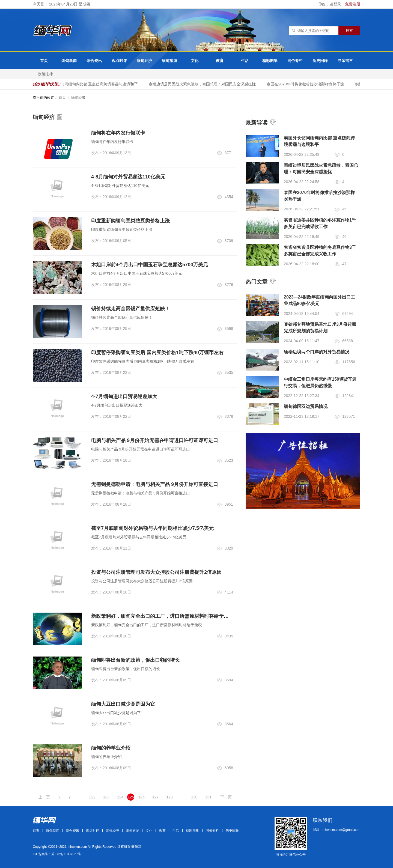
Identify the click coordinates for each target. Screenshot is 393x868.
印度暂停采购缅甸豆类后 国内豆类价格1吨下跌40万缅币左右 (157, 353)
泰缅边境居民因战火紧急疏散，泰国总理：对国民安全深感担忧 (206, 84)
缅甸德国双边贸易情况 (306, 406)
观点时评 (119, 61)
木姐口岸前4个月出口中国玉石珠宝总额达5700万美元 (150, 265)
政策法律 (45, 74)
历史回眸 (320, 61)
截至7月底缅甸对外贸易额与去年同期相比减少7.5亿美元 (152, 528)
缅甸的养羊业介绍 (111, 748)
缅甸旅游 (169, 61)
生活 (245, 61)
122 (92, 797)
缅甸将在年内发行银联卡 (118, 133)
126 (141, 797)
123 (106, 797)
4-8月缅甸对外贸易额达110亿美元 (128, 177)
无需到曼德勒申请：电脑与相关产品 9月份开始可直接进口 (155, 484)
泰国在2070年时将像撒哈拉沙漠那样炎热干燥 (309, 84)
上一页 (44, 797)
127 (155, 797)
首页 (44, 61)
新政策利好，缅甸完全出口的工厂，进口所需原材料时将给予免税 (162, 616)
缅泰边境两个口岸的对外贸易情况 (317, 352)
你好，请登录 (330, 4)
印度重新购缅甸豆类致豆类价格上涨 (130, 221)
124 (120, 797)
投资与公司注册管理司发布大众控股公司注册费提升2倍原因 (156, 572)
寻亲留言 (345, 61)
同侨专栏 (295, 61)
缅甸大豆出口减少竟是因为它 (123, 704)
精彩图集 (270, 61)
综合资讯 (94, 61)
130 (194, 797)
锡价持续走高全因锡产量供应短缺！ (130, 309)
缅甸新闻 (69, 61)
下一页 (226, 797)
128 (169, 797)
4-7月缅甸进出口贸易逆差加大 (124, 396)
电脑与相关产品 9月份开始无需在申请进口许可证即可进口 (155, 440)
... (80, 797)
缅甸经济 (144, 61)
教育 (220, 61)
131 (208, 797)
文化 (195, 61)
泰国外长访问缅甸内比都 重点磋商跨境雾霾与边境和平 (95, 84)
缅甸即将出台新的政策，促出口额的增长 (135, 660)
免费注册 (353, 4)
